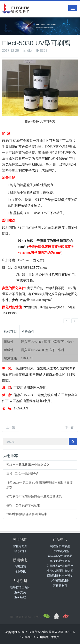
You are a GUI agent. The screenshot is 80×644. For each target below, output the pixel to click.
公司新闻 (20, 567)
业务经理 (20, 597)
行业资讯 (20, 572)
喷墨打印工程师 (20, 587)
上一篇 (11, 427)
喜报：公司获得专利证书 (23, 505)
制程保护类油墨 (60, 546)
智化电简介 (20, 546)
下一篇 (69, 427)
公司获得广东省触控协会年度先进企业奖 (34, 496)
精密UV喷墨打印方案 (60, 571)
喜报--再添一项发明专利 (23, 474)
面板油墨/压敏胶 (60, 561)
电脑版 (45, 637)
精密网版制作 (60, 581)
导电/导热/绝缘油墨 (60, 556)
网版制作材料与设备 (60, 576)
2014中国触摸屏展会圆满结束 (27, 514)
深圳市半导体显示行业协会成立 (28, 465)
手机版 (55, 637)
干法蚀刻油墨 (60, 551)
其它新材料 (60, 586)
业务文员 (20, 592)
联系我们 (20, 551)
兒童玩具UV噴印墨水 (60, 566)
